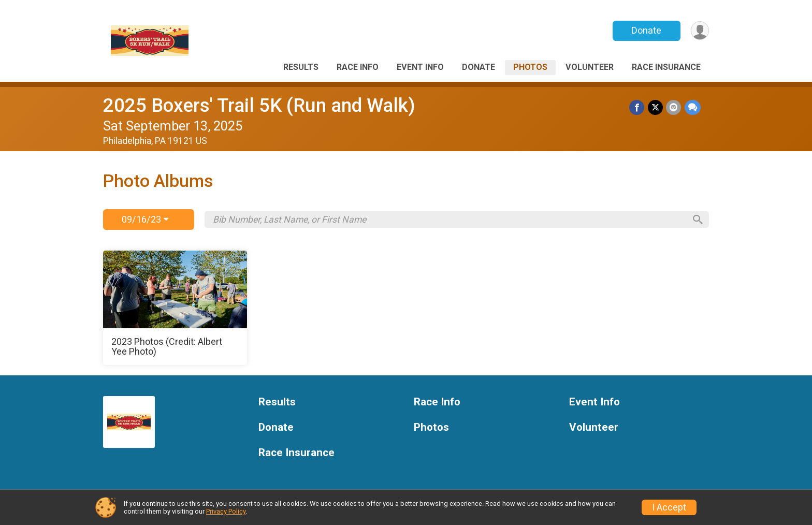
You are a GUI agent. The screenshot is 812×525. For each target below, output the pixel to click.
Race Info (358, 67)
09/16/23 (145, 219)
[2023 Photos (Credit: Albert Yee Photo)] (175, 308)
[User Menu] (699, 31)
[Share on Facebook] (638, 107)
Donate (646, 30)
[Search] (697, 220)
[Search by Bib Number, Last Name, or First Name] (449, 220)
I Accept (669, 507)
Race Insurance (666, 67)
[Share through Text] (693, 107)
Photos (530, 67)
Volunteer (590, 67)
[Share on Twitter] (656, 107)
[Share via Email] (674, 107)
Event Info (420, 67)
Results (301, 67)
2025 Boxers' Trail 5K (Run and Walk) (259, 105)
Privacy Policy (226, 511)
